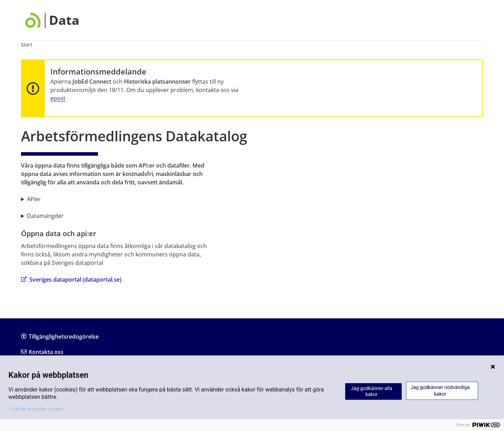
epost (58, 98)
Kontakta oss (42, 352)
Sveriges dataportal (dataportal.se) (71, 280)
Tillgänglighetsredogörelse (60, 336)
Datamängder (45, 216)
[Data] (52, 20)
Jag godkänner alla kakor (371, 391)
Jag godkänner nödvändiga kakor (440, 391)
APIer (34, 199)
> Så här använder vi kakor (36, 409)
